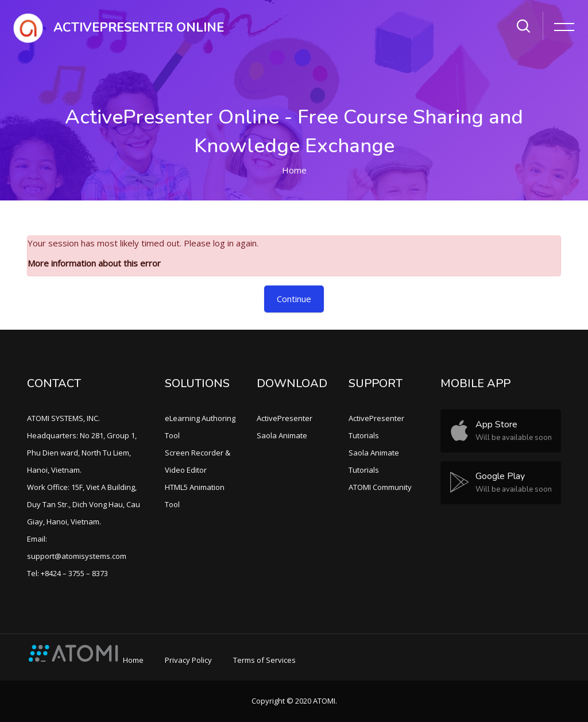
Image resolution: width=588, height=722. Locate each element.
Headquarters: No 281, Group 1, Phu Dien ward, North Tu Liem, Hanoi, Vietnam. (82, 453)
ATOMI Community (380, 487)
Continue (294, 299)
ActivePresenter (285, 418)
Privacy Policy (188, 660)
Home (294, 170)
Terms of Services (264, 660)
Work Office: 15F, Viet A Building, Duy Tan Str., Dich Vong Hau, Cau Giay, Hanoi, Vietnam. (84, 504)
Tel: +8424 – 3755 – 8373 (67, 573)
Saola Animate (282, 435)
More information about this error (94, 263)
